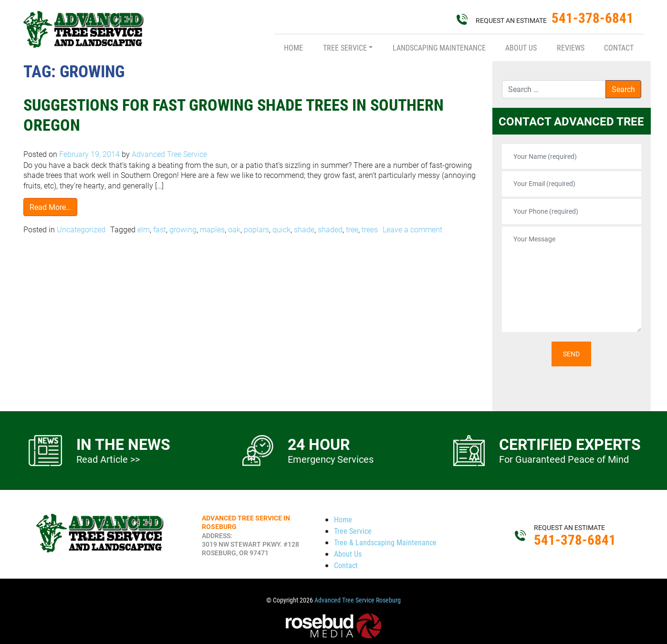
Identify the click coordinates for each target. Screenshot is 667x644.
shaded (330, 229)
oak (234, 229)
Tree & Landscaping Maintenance (385, 542)
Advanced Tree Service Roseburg (358, 600)
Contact (619, 47)
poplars (256, 229)
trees (370, 229)
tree (352, 229)
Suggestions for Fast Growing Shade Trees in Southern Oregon (238, 114)
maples (212, 229)
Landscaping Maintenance (439, 47)
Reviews (571, 47)
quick (281, 229)
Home (293, 47)
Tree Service (345, 47)
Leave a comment (412, 229)
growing (183, 229)
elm (144, 229)
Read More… (50, 207)
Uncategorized (81, 229)
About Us (521, 47)
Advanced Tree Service (168, 154)
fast (160, 229)
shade (304, 229)
